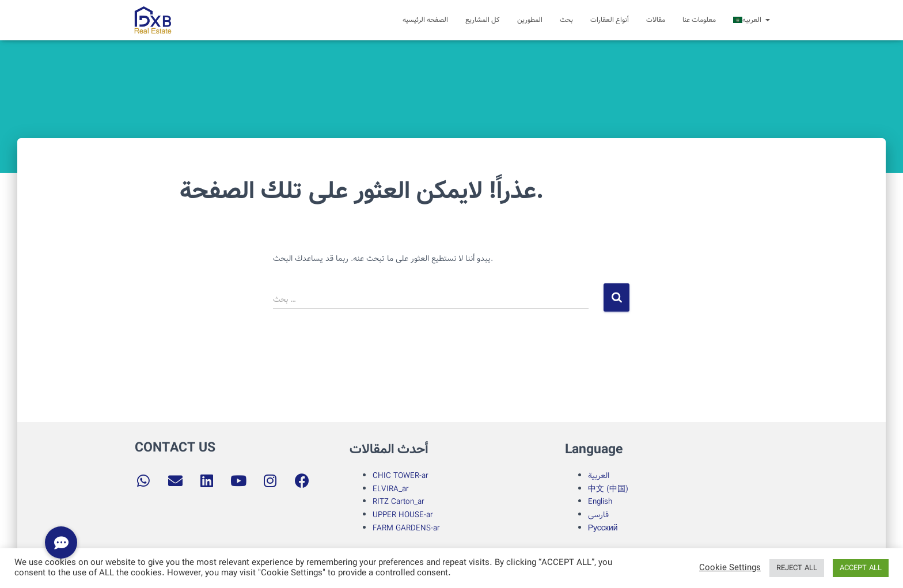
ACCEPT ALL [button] (861, 568)
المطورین (530, 20)
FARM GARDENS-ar (407, 528)
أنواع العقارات (610, 20)
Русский (603, 528)
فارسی (598, 515)
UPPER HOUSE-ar (403, 515)
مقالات (656, 20)
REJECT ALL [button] (797, 568)
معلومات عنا (699, 20)
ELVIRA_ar (391, 489)
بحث (566, 20)
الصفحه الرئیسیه (425, 20)
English (600, 502)
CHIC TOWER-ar (401, 476)
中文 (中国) (608, 489)
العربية (599, 476)
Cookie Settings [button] (730, 568)
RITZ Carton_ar (399, 502)
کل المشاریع (483, 20)
